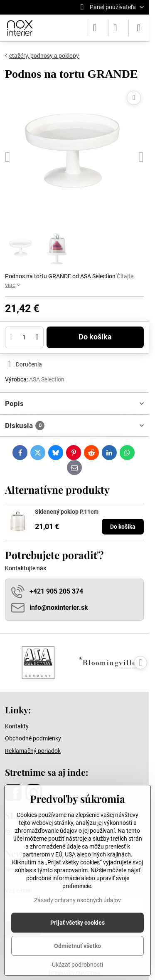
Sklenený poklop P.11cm (67, 512)
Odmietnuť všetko (77, 946)
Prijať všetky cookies (77, 923)
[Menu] (139, 28)
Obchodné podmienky (33, 738)
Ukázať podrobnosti (77, 965)
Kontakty (17, 726)
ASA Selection (47, 379)
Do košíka (95, 337)
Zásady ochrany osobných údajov (77, 900)
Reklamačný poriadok (33, 751)
